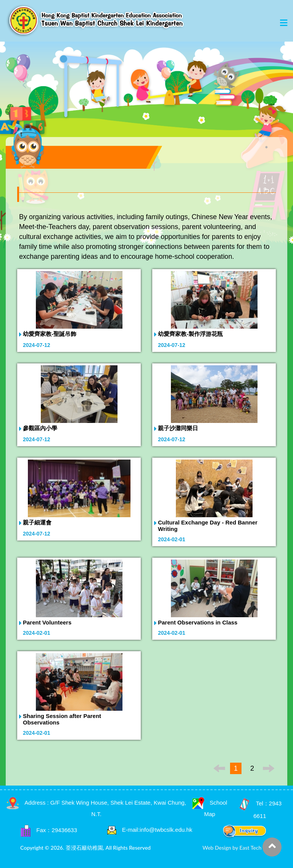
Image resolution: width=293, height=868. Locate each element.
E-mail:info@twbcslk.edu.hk (157, 830)
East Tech (251, 848)
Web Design (217, 848)
